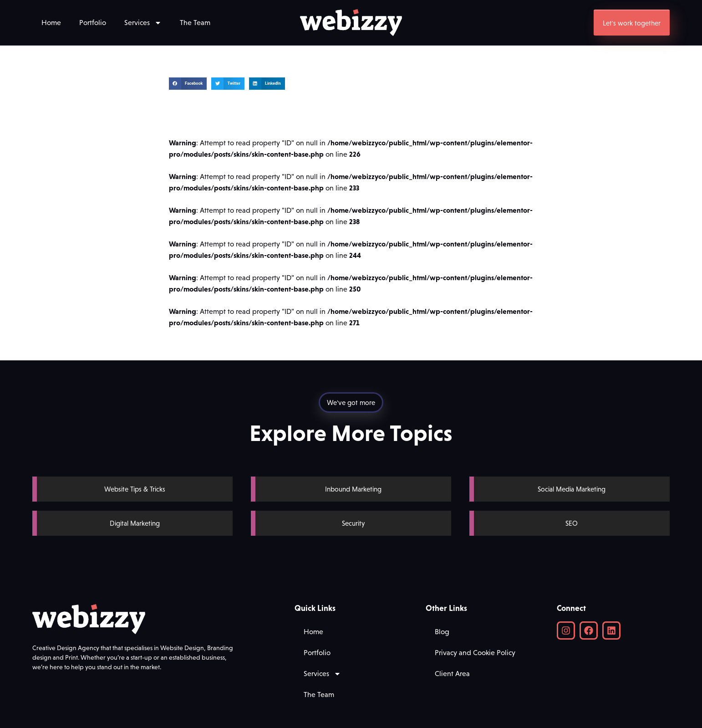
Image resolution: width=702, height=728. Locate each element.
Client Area (452, 674)
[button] (188, 84)
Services (143, 23)
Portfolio (93, 23)
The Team (195, 23)
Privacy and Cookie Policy (475, 653)
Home (51, 23)
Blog (442, 632)
